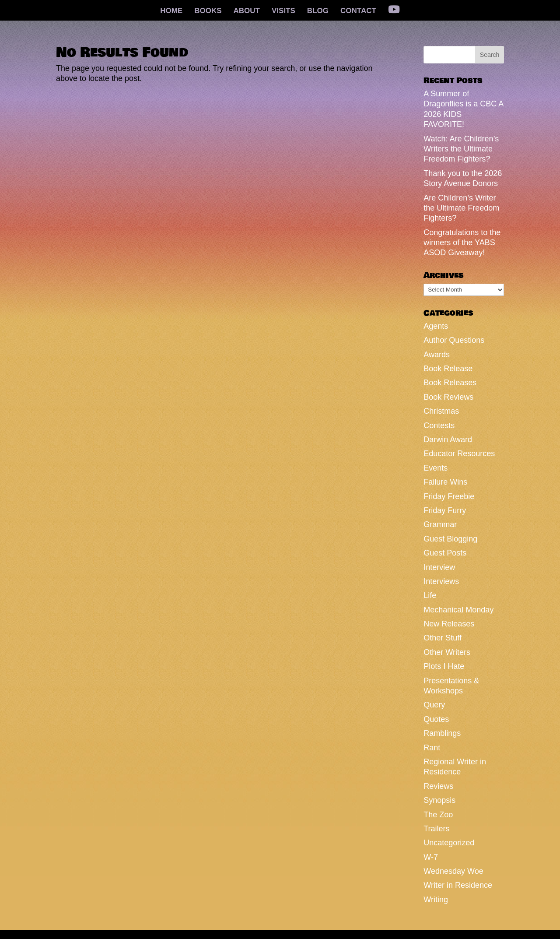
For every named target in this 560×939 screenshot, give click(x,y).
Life (430, 595)
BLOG (318, 11)
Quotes (436, 719)
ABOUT (247, 11)
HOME (171, 11)
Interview (439, 567)
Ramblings (442, 733)
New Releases (449, 624)
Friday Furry (445, 510)
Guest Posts (445, 553)
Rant (432, 748)
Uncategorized (449, 843)
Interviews (441, 581)
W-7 (431, 857)
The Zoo (438, 815)
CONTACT (358, 11)
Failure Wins (445, 482)
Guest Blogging (450, 539)
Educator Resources (459, 454)
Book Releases (450, 383)
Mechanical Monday (458, 610)
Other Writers (447, 652)
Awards (437, 355)
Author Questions (454, 340)
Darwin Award (448, 440)
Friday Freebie (449, 496)
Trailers (436, 829)
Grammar (440, 524)
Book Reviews (448, 397)
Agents (436, 326)
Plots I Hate (444, 666)
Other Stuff (443, 638)
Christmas (441, 411)
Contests (439, 426)
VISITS (283, 11)
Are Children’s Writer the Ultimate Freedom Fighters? (461, 208)
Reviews (438, 786)
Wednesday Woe (453, 871)
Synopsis (439, 800)
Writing (436, 900)
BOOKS (208, 11)
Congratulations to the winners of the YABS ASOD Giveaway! (462, 243)
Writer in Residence (458, 885)
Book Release (448, 369)
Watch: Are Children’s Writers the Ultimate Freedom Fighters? (461, 149)
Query (434, 705)
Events (436, 468)
